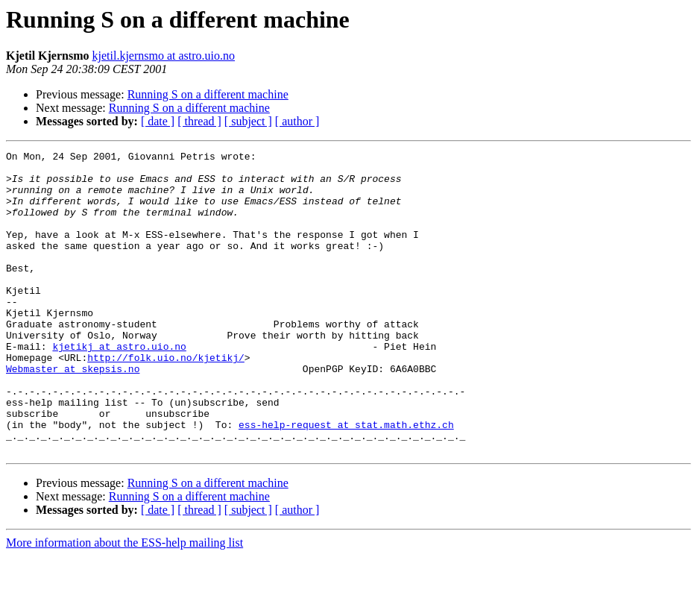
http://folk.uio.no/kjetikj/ (166, 400)
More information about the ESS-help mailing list (124, 603)
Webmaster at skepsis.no (73, 413)
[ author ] (297, 121)
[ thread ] (199, 121)
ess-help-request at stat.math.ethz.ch (346, 480)
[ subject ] (248, 121)
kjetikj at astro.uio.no (119, 386)
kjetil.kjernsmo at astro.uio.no (164, 56)
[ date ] (158, 121)
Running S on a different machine (208, 94)
